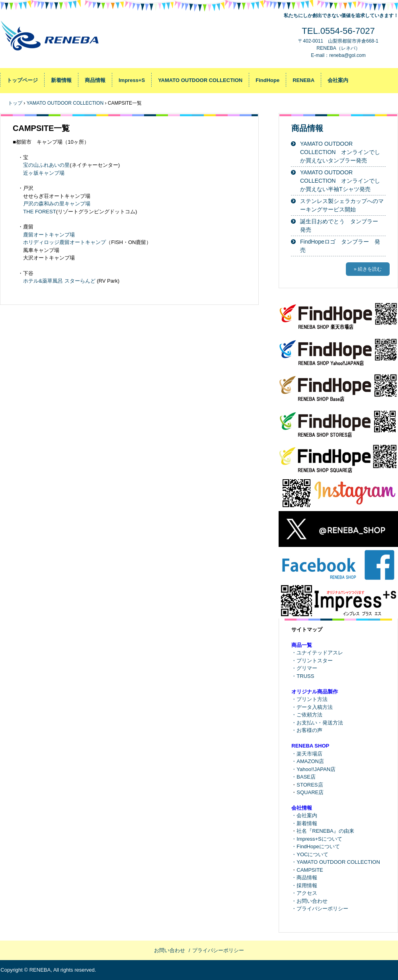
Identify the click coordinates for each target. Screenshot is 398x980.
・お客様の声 (307, 730)
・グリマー (304, 668)
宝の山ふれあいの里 (46, 165)
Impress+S (132, 80)
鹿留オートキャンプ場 (49, 235)
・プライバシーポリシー (320, 909)
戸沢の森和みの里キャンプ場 (57, 204)
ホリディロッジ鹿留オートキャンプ (64, 242)
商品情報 (95, 80)
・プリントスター (312, 661)
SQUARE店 (310, 792)
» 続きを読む (368, 269)
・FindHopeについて (315, 846)
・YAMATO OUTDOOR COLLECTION (336, 862)
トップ (15, 103)
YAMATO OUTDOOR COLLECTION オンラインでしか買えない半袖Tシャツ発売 (340, 181)
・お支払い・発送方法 (317, 723)
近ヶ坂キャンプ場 (44, 173)
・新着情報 (304, 823)
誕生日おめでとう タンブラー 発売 (342, 225)
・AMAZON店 (308, 761)
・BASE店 (303, 777)
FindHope (267, 80)
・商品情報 (304, 878)
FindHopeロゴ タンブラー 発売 (340, 246)
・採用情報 (304, 885)
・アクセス (304, 893)
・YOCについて (310, 854)
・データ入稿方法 (312, 707)
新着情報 (61, 80)
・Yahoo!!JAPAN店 (313, 769)
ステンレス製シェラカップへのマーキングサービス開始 (342, 205)
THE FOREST (39, 212)
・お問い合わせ (309, 901)
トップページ (22, 80)
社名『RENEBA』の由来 (325, 831)
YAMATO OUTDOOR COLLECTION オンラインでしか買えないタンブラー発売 (340, 152)
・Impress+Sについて (317, 839)
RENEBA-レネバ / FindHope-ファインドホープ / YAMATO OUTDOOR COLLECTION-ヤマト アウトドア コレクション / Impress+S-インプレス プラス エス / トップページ (53, 40)
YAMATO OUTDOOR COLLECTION (200, 80)
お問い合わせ (170, 950)
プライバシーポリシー (218, 950)
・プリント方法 (309, 699)
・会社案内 (304, 815)
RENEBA (303, 80)
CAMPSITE (310, 870)
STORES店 (310, 785)
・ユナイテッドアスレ (317, 653)
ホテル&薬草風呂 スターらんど (59, 281)
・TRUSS (303, 676)
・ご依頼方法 (307, 715)
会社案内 (338, 80)
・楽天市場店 (307, 754)
